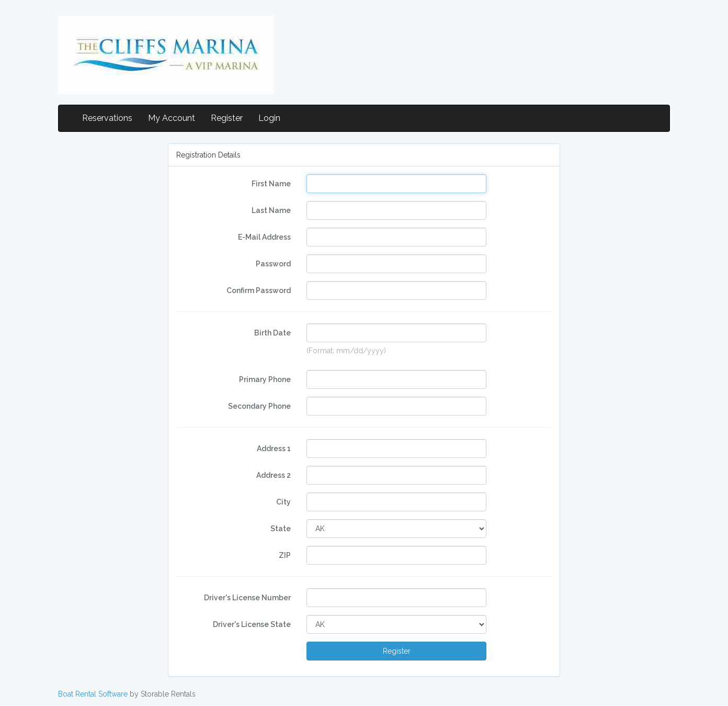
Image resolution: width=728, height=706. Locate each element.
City (283, 502)
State (281, 529)
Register (227, 118)
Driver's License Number (247, 598)
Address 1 (274, 449)
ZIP (285, 555)
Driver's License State (252, 624)
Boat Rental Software (93, 694)
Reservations (107, 118)
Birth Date (272, 333)
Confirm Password (259, 290)
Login (269, 118)
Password (273, 264)
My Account (172, 118)
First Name (271, 184)
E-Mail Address (264, 237)
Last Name (271, 210)
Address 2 (274, 475)
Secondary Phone (259, 406)
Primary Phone (265, 379)
